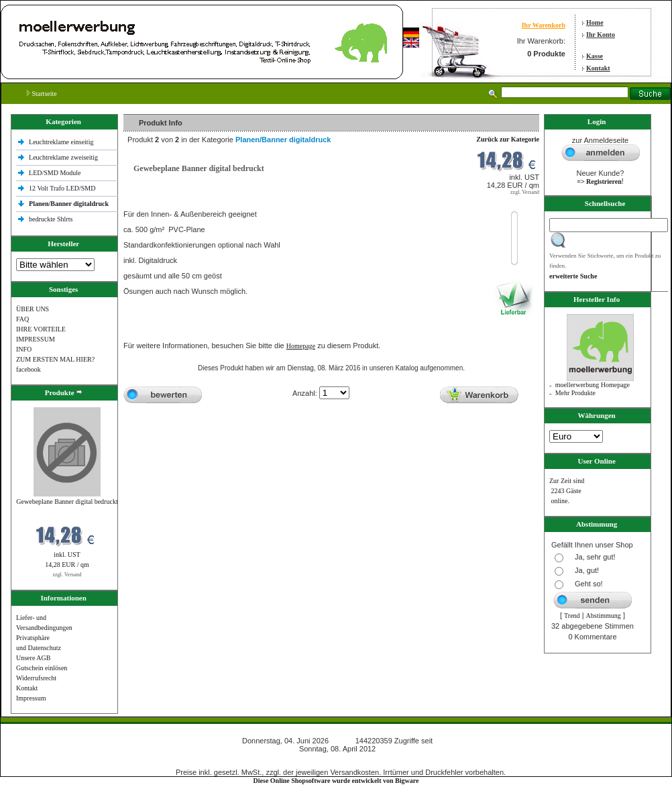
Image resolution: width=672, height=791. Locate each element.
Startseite (42, 94)
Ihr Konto (601, 35)
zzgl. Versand (67, 575)
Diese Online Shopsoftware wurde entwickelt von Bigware (336, 781)
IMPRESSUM (36, 339)
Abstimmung (604, 616)
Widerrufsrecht (36, 678)
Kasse (595, 56)
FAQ (22, 319)
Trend (572, 616)
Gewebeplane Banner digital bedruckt (67, 502)
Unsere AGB (33, 658)
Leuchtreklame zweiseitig (64, 157)
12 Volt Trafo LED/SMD (62, 188)
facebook (29, 369)
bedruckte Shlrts (51, 219)
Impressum (31, 698)
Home (595, 22)
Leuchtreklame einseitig (62, 142)
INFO (24, 349)
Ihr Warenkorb (544, 25)
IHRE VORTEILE (41, 329)
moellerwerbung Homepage (593, 385)
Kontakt (598, 68)
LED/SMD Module (55, 173)
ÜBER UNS (33, 309)
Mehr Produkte (575, 393)
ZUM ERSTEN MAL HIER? (55, 359)
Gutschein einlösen (42, 668)
